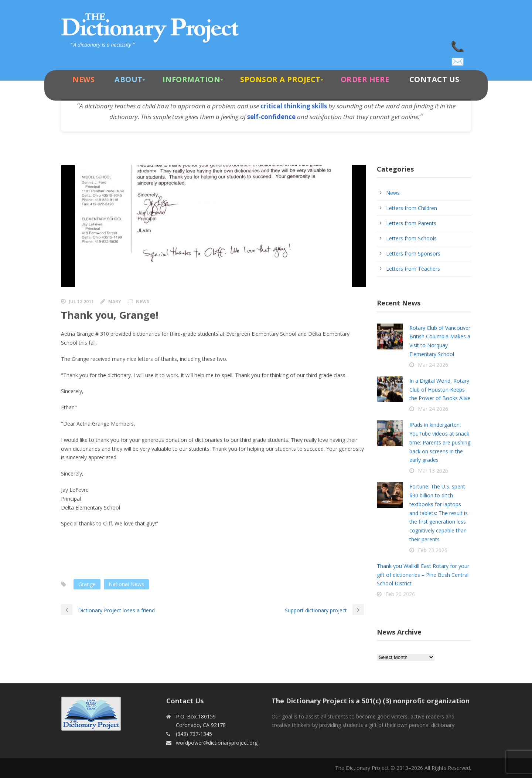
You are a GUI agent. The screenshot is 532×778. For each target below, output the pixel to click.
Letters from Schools (411, 238)
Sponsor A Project (280, 79)
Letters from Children (412, 208)
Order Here (365, 79)
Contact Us (434, 79)
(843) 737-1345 (458, 44)
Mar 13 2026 (433, 471)
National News (126, 584)
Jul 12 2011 (81, 302)
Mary (115, 302)
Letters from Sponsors (413, 253)
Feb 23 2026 (433, 550)
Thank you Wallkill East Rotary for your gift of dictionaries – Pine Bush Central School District (423, 575)
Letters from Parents (411, 223)
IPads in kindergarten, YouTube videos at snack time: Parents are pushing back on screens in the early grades (440, 442)
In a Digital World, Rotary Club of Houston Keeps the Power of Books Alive (440, 390)
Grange (87, 584)
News (83, 79)
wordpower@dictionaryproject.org (458, 59)
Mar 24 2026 (433, 365)
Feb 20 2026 (400, 594)
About (129, 79)
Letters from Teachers (413, 269)
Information (192, 79)
